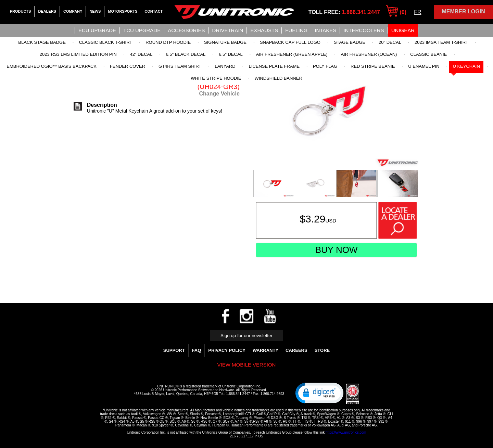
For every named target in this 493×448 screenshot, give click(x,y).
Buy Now (337, 250)
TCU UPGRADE (142, 30)
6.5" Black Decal (186, 54)
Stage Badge (350, 42)
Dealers (47, 11)
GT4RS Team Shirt (180, 66)
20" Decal (390, 42)
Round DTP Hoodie (168, 42)
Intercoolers (364, 30)
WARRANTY (266, 350)
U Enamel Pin (424, 66)
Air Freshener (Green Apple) (292, 54)
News (95, 11)
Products (21, 11)
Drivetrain (228, 30)
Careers (296, 350)
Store (322, 350)
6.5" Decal (231, 54)
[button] (319, 393)
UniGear (403, 30)
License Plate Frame (274, 66)
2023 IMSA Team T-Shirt (441, 42)
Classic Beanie (428, 54)
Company (73, 11)
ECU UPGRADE (97, 30)
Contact (154, 11)
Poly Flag (325, 66)
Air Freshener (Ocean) (369, 54)
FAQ (197, 350)
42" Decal (141, 54)
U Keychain (466, 66)
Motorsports (123, 11)
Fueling (296, 30)
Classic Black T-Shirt (106, 42)
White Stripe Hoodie (216, 78)
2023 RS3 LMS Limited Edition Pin (78, 54)
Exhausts (264, 30)
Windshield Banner (278, 78)
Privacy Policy (227, 350)
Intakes (325, 30)
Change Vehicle (219, 94)
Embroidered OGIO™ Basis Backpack (52, 66)
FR (418, 12)
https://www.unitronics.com (346, 432)
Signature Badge (225, 42)
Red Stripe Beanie (373, 66)
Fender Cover (128, 66)
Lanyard (225, 66)
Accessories (186, 30)
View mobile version (247, 365)
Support (174, 350)
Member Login (463, 11)
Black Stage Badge (42, 42)
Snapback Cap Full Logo (290, 42)
